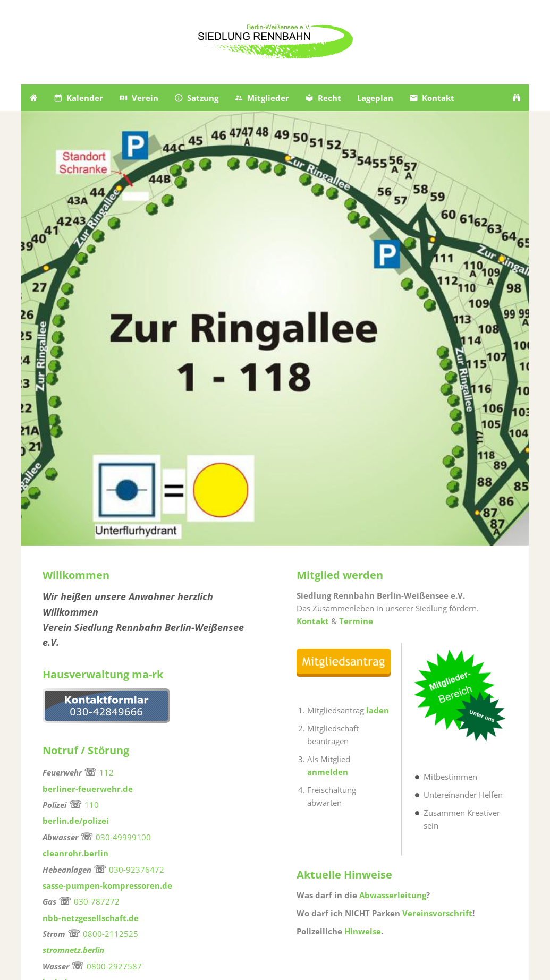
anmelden (328, 772)
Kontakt (314, 621)
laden (378, 710)
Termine (356, 621)
